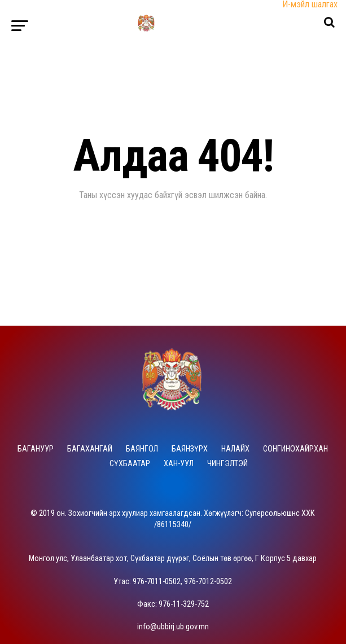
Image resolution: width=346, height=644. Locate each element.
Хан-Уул (179, 464)
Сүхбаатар (130, 464)
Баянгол (142, 449)
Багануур (36, 449)
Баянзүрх (190, 449)
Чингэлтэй (227, 464)
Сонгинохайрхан (295, 449)
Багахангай (90, 449)
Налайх (235, 449)
